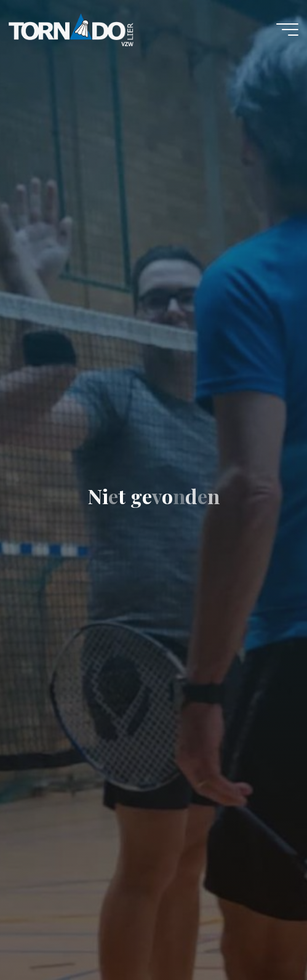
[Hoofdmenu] (287, 30)
